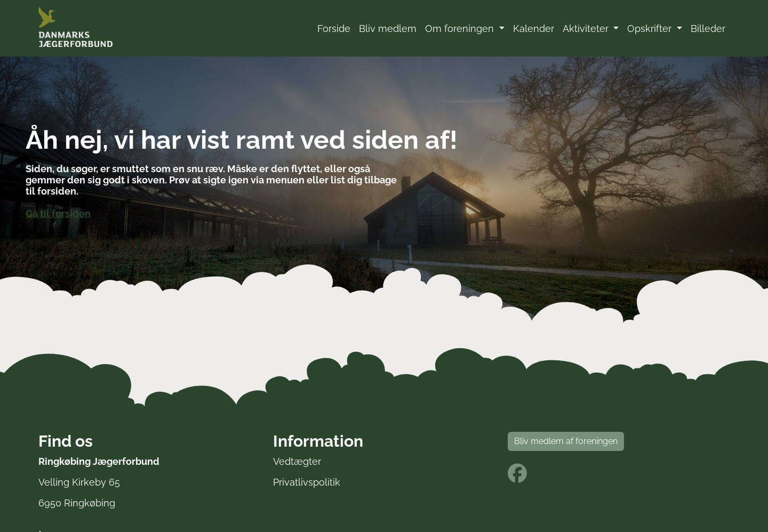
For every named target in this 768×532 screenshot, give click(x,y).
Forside (334, 29)
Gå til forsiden (58, 213)
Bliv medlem (388, 29)
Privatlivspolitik (307, 482)
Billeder (708, 29)
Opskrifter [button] (651, 29)
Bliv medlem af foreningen (566, 441)
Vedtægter (297, 461)
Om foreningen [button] (461, 29)
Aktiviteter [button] (587, 29)
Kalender (534, 29)
